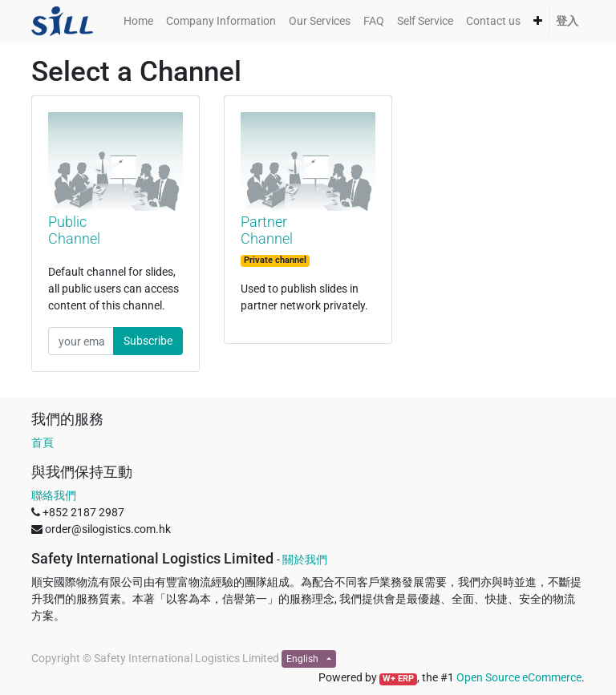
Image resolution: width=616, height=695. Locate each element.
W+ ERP (398, 679)
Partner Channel (267, 230)
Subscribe (148, 341)
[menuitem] (138, 21)
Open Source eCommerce (519, 677)
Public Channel (74, 230)
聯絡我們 (54, 495)
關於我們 (305, 560)
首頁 (43, 442)
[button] (538, 21)
